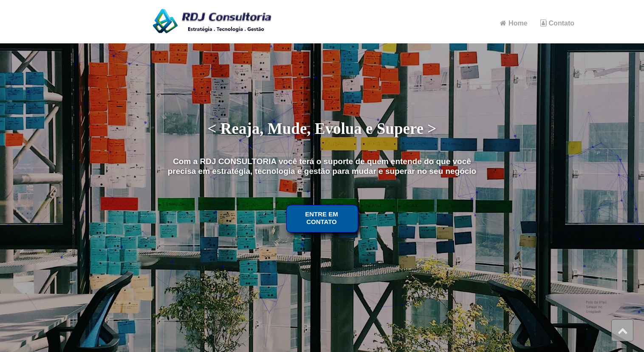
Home (514, 23)
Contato (557, 23)
